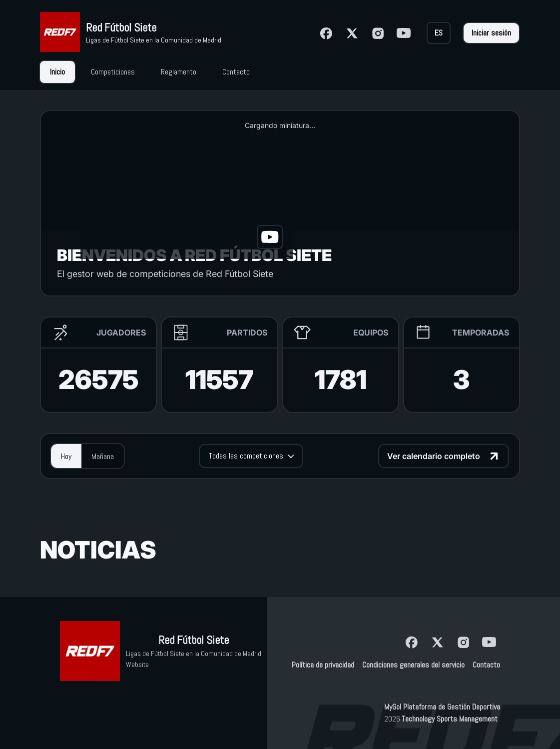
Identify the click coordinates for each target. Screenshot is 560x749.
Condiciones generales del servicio (413, 665)
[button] (187, 199)
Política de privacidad (323, 665)
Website (137, 664)
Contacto (486, 665)
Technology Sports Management (450, 719)
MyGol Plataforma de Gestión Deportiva (442, 707)
